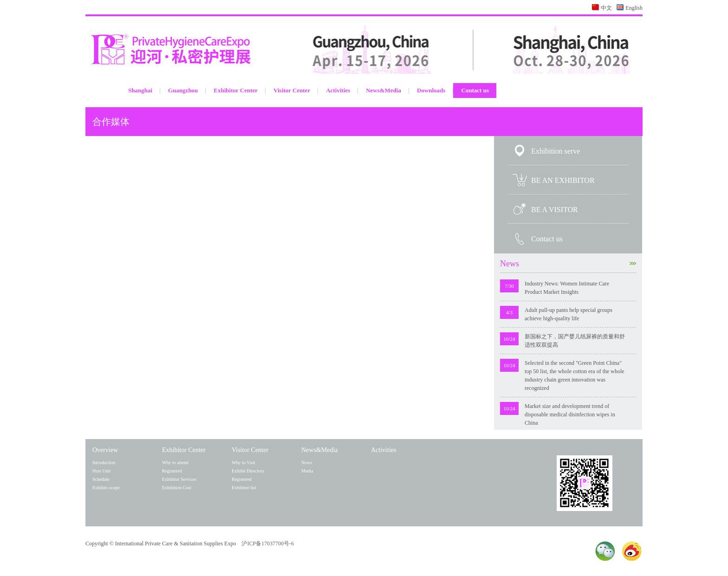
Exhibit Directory (248, 471)
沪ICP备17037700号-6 (268, 544)
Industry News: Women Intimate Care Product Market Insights (567, 288)
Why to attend (175, 463)
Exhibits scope (106, 488)
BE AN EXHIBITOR (563, 180)
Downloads (431, 90)
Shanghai (140, 90)
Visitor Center (292, 90)
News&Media (383, 90)
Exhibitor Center (236, 90)
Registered (172, 471)
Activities (338, 90)
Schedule (101, 479)
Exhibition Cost (177, 488)
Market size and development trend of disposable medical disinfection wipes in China (570, 414)
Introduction (104, 463)
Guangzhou (183, 90)
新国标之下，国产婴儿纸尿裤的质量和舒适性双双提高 (575, 341)
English (634, 8)
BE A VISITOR (555, 210)
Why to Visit (244, 463)
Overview (105, 450)
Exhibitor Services (179, 479)
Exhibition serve (556, 151)
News (568, 264)
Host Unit (101, 471)
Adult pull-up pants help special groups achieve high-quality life (569, 314)
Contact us (475, 90)
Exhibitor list (244, 488)
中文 (606, 8)
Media (307, 471)
